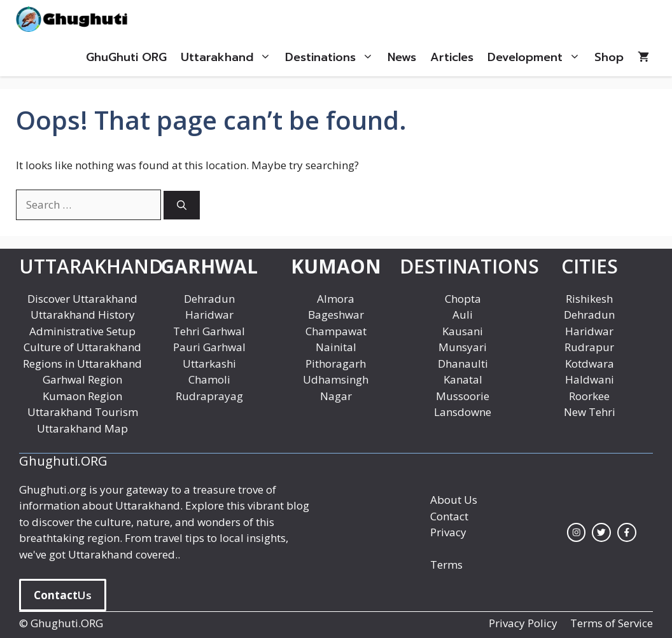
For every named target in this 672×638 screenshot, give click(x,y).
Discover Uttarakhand (82, 299)
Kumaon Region (82, 396)
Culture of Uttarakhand (82, 347)
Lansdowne (463, 412)
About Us (454, 500)
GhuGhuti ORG (126, 57)
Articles (452, 57)
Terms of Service (612, 623)
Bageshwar (336, 315)
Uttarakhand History (83, 315)
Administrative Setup (82, 331)
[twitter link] (601, 532)
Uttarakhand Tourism (83, 412)
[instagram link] (577, 532)
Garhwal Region (82, 379)
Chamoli (209, 379)
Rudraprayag (209, 396)
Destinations (333, 57)
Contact (449, 516)
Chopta (463, 299)
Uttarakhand (229, 57)
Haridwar (209, 315)
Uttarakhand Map (82, 428)
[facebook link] (627, 532)
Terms (446, 565)
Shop (609, 57)
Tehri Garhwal (209, 331)
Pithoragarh (336, 364)
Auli (463, 315)
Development (537, 57)
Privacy (448, 532)
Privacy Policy (523, 623)
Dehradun (209, 299)
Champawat (336, 331)
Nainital (336, 347)
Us (63, 595)
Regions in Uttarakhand (82, 364)
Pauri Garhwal (209, 347)
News (402, 57)
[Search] (182, 205)
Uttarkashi (209, 364)
